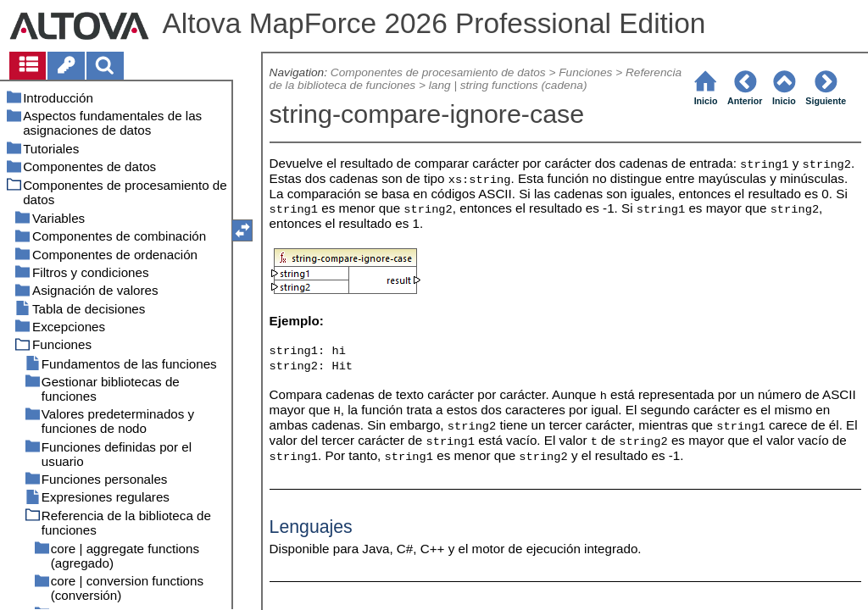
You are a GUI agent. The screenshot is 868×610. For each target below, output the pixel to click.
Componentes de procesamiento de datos (438, 72)
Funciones (585, 72)
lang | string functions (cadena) (508, 85)
